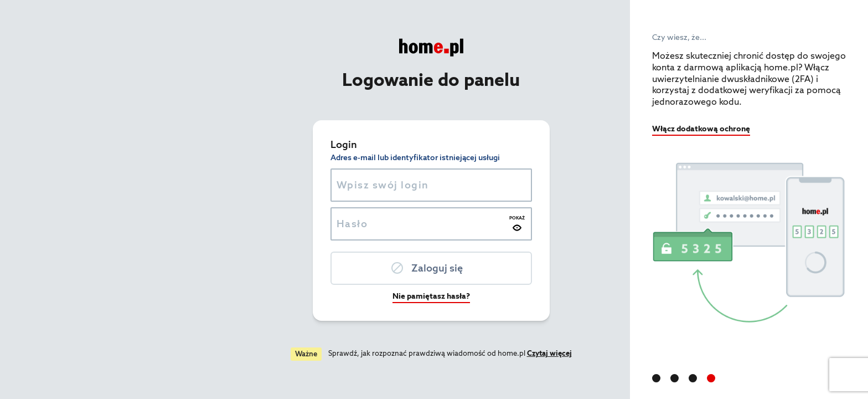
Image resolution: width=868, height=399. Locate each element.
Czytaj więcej (433, 353)
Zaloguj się (321, 268)
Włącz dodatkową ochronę (701, 129)
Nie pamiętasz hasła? (315, 296)
